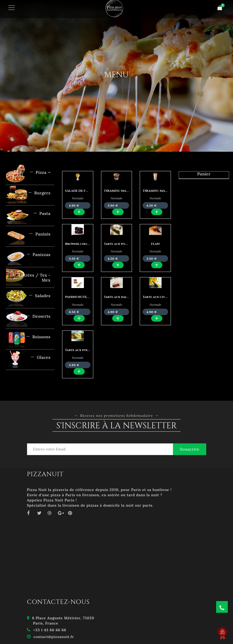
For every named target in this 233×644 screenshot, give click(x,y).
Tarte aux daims (117, 297)
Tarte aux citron (157, 297)
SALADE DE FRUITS (80, 191)
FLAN (155, 244)
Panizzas (38, 254)
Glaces (40, 357)
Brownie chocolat (81, 244)
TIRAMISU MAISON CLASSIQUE (168, 191)
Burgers (39, 193)
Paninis (40, 234)
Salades (39, 296)
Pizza (40, 172)
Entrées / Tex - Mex (31, 278)
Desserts (38, 316)
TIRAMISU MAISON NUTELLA (127, 191)
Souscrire (189, 449)
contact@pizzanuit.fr (54, 637)
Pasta (42, 213)
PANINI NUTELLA (79, 297)
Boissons (38, 337)
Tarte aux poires (79, 350)
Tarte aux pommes (119, 244)
